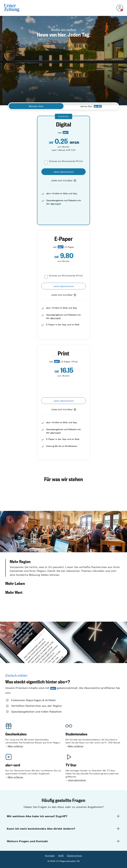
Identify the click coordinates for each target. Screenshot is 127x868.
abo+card (56, 204)
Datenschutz (75, 856)
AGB (61, 856)
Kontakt (50, 856)
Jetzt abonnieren (77, 780)
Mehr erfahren (15, 746)
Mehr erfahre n (76, 746)
